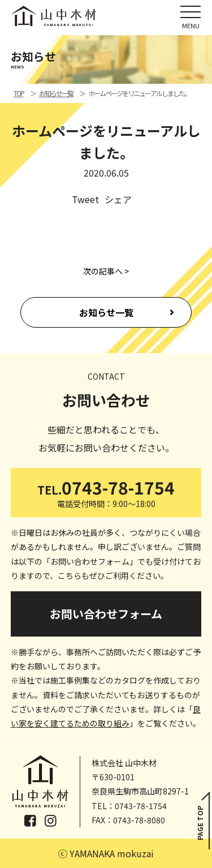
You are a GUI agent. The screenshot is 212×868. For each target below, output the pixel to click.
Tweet (85, 199)
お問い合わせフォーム (106, 614)
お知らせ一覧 (106, 312)
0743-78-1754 (106, 492)
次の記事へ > (106, 271)
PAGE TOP (200, 823)
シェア (118, 199)
